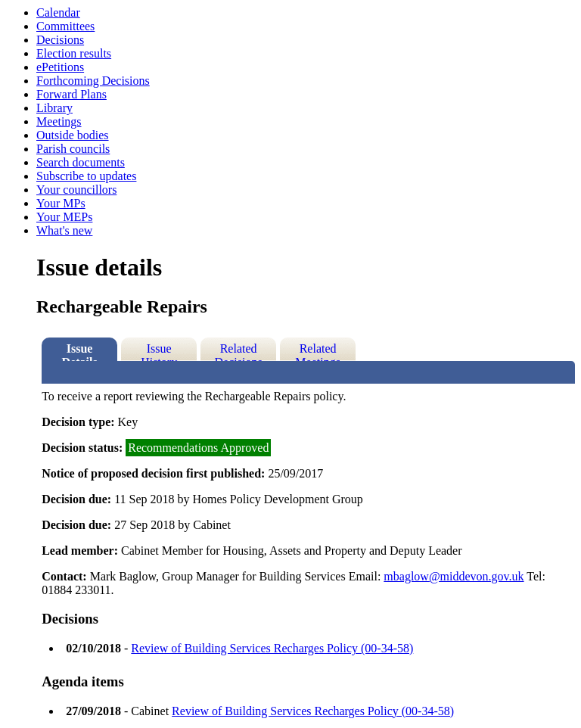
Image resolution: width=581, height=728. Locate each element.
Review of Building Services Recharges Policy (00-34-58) (272, 648)
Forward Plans (71, 94)
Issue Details (80, 352)
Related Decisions (239, 352)
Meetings (59, 121)
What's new (64, 230)
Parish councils (73, 149)
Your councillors (76, 190)
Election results (74, 53)
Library (54, 108)
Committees (65, 26)
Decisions (60, 40)
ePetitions (60, 67)
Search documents (81, 162)
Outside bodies (73, 135)
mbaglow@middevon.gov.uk (454, 576)
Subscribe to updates (86, 176)
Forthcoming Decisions (93, 81)
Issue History (159, 352)
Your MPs (61, 203)
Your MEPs (64, 217)
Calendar (58, 12)
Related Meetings (318, 352)
